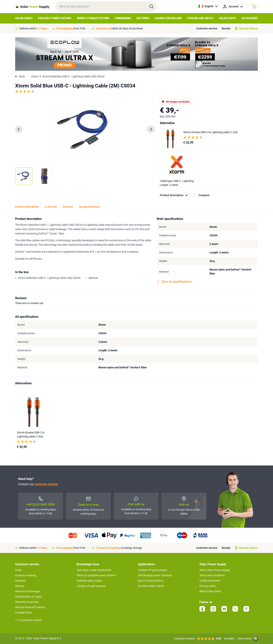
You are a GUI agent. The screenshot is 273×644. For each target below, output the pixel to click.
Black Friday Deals (210, 591)
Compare (204, 195)
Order (18, 570)
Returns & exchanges (28, 591)
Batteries (143, 18)
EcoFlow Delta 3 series (151, 586)
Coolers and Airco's (200, 18)
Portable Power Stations (55, 18)
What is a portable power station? (96, 575)
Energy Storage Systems (93, 18)
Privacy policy (207, 586)
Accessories (250, 18)
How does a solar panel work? (94, 570)
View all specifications (175, 282)
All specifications (89, 207)
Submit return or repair (28, 597)
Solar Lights (228, 18)
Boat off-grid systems (151, 581)
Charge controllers (168, 18)
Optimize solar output (89, 581)
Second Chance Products (30, 607)
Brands (226, 28)
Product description (176, 195)
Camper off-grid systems (91, 586)
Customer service (207, 28)
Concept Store (24, 613)
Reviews (68, 207)
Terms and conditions (212, 575)
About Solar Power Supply (215, 570)
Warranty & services (27, 602)
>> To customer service (28, 620)
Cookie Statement (210, 581)
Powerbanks (123, 18)
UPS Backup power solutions (155, 575)
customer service (46, 484)
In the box (51, 207)
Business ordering (26, 575)
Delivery (20, 586)
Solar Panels (24, 18)
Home (35, 76)
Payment (20, 581)
